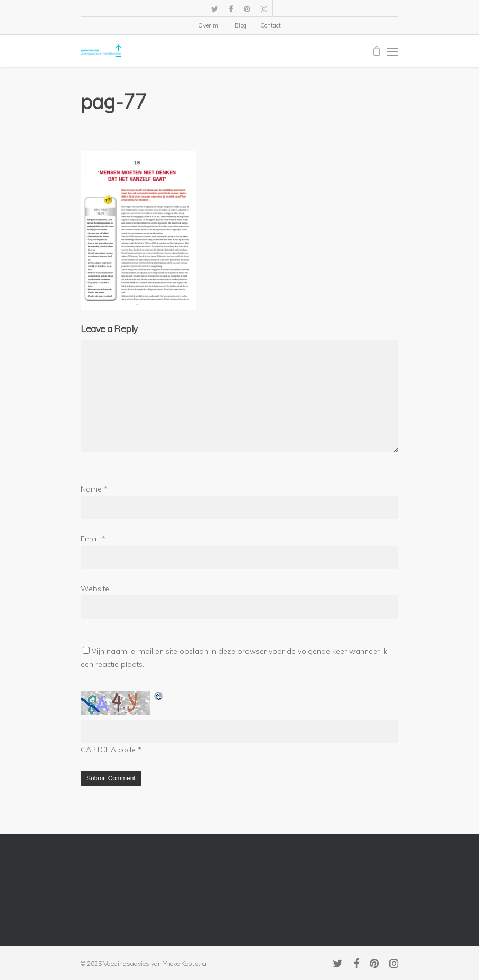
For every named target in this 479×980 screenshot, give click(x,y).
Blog (241, 25)
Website (95, 589)
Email (93, 539)
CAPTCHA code (108, 750)
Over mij (210, 25)
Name (94, 489)
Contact (270, 25)
